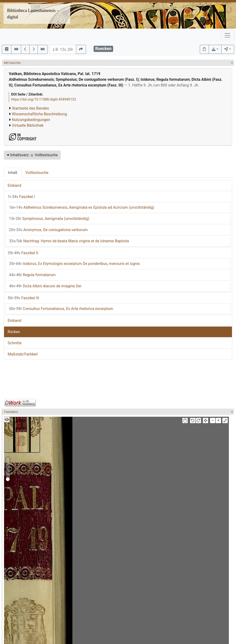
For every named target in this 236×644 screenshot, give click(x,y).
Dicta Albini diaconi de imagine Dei (45, 286)
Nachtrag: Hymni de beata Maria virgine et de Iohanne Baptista (69, 241)
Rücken (14, 332)
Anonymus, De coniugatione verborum (48, 230)
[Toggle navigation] (227, 35)
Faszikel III (23, 298)
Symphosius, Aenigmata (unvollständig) (49, 219)
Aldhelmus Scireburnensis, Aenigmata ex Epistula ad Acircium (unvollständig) (82, 207)
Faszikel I (21, 197)
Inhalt (13, 173)
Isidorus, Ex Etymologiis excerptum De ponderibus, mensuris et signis (74, 264)
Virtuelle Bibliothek (28, 125)
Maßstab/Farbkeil (23, 354)
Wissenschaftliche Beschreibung (39, 114)
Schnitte (15, 343)
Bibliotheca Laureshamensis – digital (33, 14)
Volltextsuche (37, 173)
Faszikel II (23, 253)
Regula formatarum (32, 275)
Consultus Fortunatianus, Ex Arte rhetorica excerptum (61, 309)
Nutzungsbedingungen (31, 120)
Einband (14, 185)
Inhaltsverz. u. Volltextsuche (32, 155)
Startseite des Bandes (30, 108)
